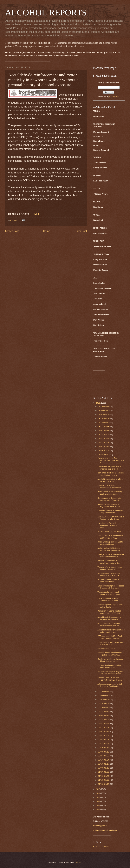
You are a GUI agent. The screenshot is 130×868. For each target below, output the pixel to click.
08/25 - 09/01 (104, 418)
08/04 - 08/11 (104, 431)
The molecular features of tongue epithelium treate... (109, 593)
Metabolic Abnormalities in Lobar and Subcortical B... (111, 581)
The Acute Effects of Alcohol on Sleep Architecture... (110, 512)
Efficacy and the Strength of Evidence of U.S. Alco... (109, 599)
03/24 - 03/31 (104, 740)
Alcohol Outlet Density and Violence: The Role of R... (109, 574)
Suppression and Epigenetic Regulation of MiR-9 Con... (110, 505)
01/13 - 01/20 (104, 780)
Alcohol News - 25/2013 (107, 649)
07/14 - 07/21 (104, 443)
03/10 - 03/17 (104, 748)
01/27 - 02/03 (104, 772)
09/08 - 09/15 (104, 410)
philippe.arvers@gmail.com (105, 830)
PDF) (36, 214)
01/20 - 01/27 (104, 776)
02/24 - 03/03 (104, 756)
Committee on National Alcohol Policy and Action (110, 643)
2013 (98, 403)
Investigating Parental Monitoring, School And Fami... (108, 525)
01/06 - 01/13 (104, 784)
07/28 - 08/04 (104, 435)
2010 (98, 797)
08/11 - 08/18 (104, 426)
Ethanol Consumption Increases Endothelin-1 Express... (111, 587)
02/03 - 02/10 (104, 768)
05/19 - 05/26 (104, 707)
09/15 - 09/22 (104, 406)
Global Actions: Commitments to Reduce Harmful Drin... (111, 518)
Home (47, 231)
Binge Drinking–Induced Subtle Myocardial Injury (110, 543)
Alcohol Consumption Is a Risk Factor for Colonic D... (110, 480)
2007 (98, 809)
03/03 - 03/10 (104, 752)
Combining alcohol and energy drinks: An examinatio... (110, 660)
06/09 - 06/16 (104, 695)
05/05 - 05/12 (104, 716)
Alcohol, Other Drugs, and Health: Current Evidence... (110, 679)
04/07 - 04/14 (104, 732)
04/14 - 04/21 (104, 728)
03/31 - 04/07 (104, 736)
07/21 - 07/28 (104, 439)
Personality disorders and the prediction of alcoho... (110, 666)
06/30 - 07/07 (104, 451)
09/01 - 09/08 (104, 414)
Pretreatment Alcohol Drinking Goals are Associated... (110, 493)
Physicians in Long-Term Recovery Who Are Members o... (111, 460)
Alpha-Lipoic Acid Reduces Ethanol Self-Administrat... (109, 549)
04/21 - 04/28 (104, 724)
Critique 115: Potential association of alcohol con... (110, 486)
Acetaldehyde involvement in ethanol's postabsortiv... (109, 618)
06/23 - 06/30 (104, 455)
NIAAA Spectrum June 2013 (109, 532)
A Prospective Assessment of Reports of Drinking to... (110, 685)
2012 (98, 789)
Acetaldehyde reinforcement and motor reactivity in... (111, 631)
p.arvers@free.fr (100, 826)
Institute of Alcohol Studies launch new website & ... (109, 562)
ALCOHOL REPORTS (46, 13)
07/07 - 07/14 (104, 447)
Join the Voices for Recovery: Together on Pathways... (110, 654)
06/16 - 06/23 (104, 691)
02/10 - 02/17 (104, 764)
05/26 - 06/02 (104, 704)
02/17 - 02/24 (104, 760)
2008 (98, 805)
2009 (98, 801)
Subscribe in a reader (102, 847)
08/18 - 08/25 (104, 422)
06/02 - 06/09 (104, 699)
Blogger (78, 862)
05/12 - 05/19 (104, 712)
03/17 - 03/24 (104, 744)
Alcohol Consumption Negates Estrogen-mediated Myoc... (110, 673)
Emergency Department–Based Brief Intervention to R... (111, 555)
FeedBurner (114, 97)
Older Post (81, 231)
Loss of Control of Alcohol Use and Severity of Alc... (110, 537)
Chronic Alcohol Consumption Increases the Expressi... (110, 499)
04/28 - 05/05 (104, 720)
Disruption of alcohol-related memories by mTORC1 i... (109, 612)
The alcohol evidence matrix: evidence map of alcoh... (109, 468)
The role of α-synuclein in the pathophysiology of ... (110, 568)
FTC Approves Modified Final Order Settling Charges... (110, 637)
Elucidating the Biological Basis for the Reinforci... (110, 606)
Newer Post (12, 231)
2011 (98, 793)
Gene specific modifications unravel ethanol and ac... (109, 625)
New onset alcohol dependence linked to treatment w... (111, 474)
